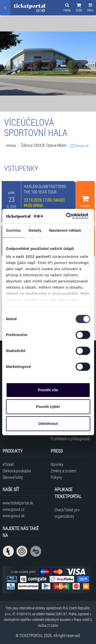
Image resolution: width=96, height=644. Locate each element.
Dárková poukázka (17, 471)
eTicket (8, 464)
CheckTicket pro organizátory (67, 513)
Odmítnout (48, 423)
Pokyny (56, 477)
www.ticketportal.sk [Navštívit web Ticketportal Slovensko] (18, 503)
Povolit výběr (48, 407)
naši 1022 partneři (33, 256)
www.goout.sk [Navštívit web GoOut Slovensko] (14, 516)
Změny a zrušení (63, 471)
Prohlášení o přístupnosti (70, 439)
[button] (79, 8)
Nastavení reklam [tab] (65, 230)
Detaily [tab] (35, 230)
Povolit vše (48, 390)
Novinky (57, 464)
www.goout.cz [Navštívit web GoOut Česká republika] (13, 509)
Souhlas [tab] (13, 230)
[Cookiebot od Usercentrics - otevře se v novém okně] (67, 216)
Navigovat (79, 146)
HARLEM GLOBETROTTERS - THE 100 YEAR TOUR (46, 189)
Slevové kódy (13, 477)
